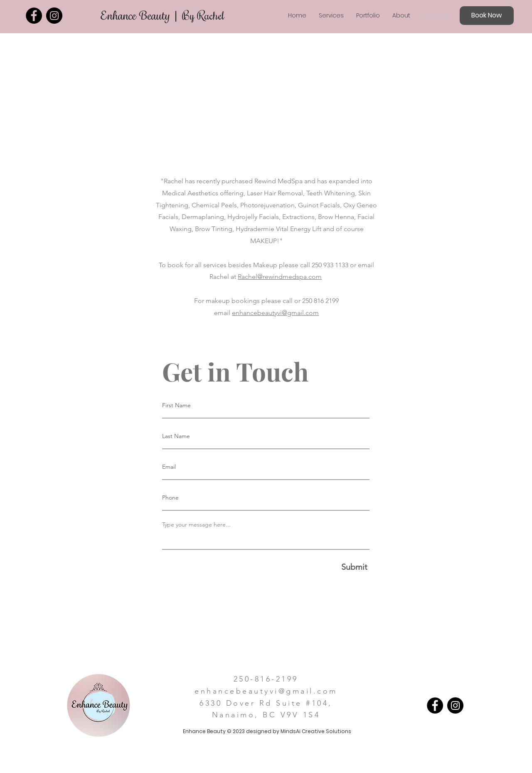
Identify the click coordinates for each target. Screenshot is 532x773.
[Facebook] (34, 16)
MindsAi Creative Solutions (316, 731)
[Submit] (266, 567)
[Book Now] (487, 15)
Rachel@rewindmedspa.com (280, 277)
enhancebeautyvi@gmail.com (275, 313)
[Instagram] (54, 16)
